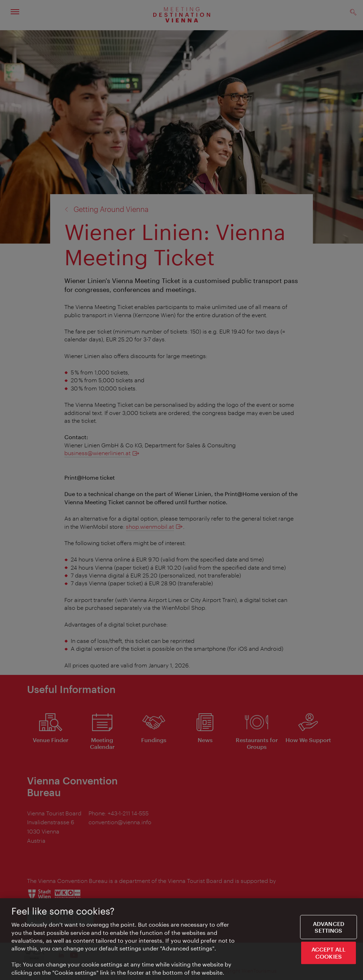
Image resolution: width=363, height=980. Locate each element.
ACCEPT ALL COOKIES (329, 953)
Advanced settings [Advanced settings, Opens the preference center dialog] (329, 927)
